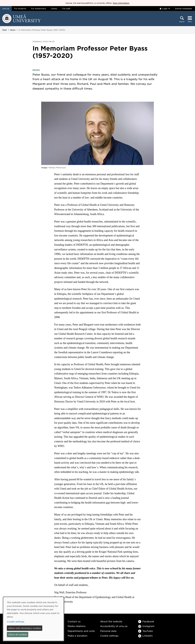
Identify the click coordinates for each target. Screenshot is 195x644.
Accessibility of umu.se (114, 626)
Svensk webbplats (183, 8)
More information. (121, 3)
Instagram (146, 626)
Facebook (146, 621)
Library (54, 8)
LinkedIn (145, 636)
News (13, 30)
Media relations (77, 626)
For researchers (38, 8)
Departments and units (81, 631)
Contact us (74, 621)
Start (5, 30)
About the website (111, 621)
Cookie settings (109, 636)
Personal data (108, 631)
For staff (66, 8)
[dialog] (33, 619)
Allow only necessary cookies (25, 628)
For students (20, 8)
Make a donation (78, 636)
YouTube (145, 631)
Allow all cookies (18, 634)
